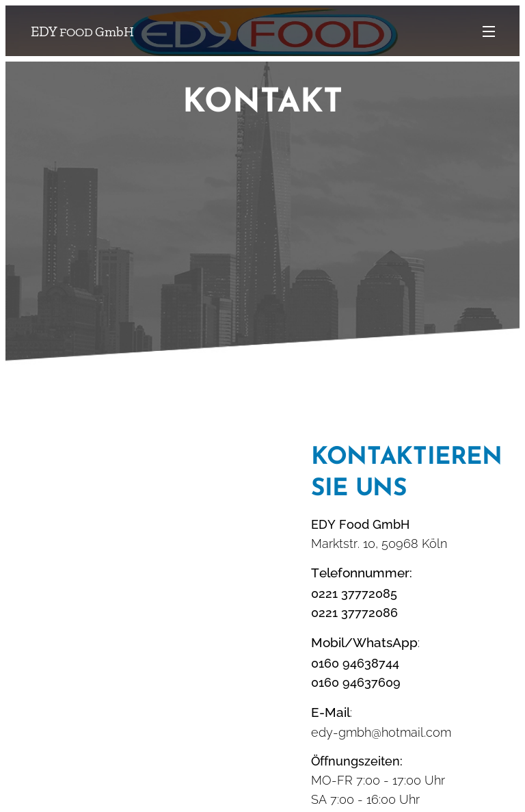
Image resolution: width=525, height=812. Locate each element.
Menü (489, 31)
